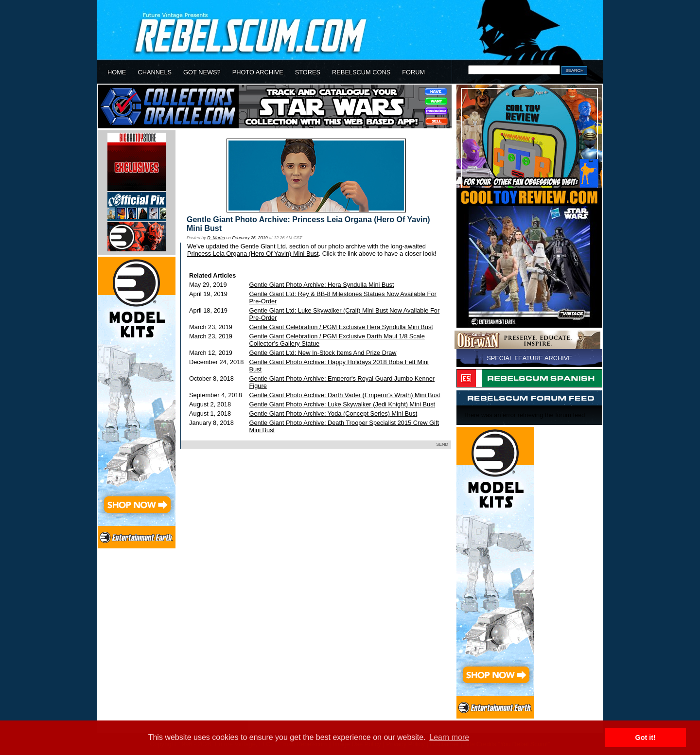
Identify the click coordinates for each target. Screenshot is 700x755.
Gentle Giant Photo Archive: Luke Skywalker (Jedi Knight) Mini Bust (342, 404)
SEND (442, 444)
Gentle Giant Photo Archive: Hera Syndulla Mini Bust (322, 285)
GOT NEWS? (202, 72)
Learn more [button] (449, 737)
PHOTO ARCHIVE (258, 72)
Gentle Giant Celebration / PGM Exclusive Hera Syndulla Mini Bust (341, 327)
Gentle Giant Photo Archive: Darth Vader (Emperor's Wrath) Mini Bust (345, 395)
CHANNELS (155, 72)
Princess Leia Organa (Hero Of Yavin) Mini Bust (253, 254)
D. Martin (216, 238)
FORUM (413, 72)
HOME (117, 72)
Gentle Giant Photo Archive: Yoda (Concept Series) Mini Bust (333, 413)
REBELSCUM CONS (361, 72)
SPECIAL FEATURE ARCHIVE (529, 358)
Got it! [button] (646, 737)
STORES (308, 72)
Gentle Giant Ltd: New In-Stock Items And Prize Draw (323, 353)
